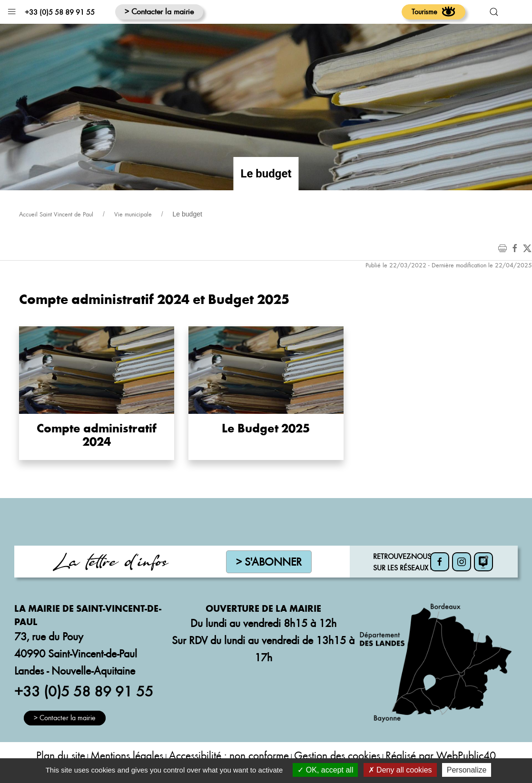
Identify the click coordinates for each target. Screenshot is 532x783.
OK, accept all (325, 770)
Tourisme (433, 11)
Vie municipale (133, 214)
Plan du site (61, 755)
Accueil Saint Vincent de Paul (56, 214)
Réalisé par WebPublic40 (441, 755)
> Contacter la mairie (159, 11)
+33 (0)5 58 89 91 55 (60, 12)
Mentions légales (127, 755)
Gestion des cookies (337, 755)
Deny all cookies (400, 770)
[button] (12, 9)
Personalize (467, 770)
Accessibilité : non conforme (229, 755)
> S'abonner (269, 562)
